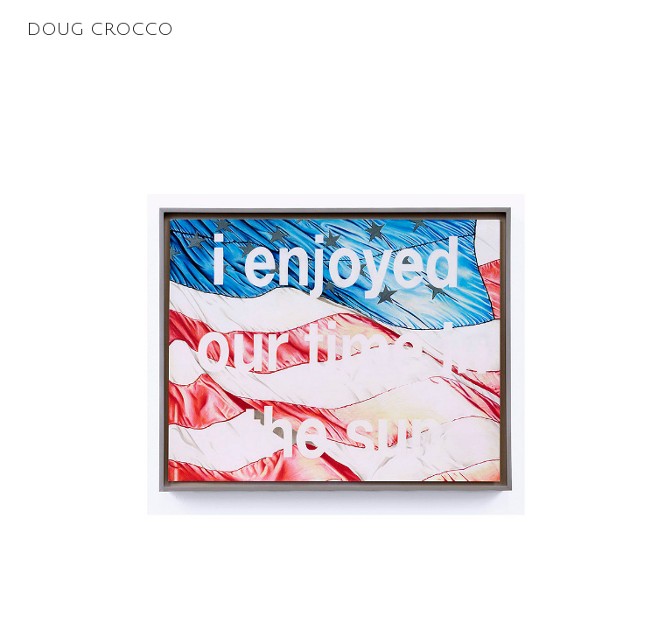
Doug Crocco (349, 30)
